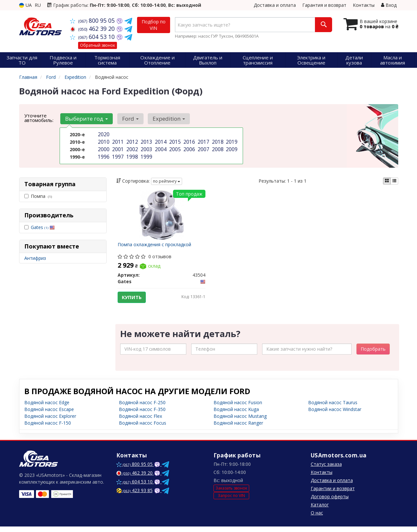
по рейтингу (167, 181)
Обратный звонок (98, 45)
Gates (43, 227)
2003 (146, 148)
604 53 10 (93, 37)
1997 (117, 155)
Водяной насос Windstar (335, 415)
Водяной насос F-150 (48, 428)
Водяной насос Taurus (333, 408)
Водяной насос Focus (143, 428)
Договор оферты (330, 502)
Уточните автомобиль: (39, 118)
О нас (317, 518)
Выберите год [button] (86, 119)
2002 (132, 148)
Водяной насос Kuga (236, 415)
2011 (117, 141)
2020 (103, 134)
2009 (231, 148)
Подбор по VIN (154, 25)
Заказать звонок (231, 494)
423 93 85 (134, 496)
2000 (103, 148)
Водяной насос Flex (140, 422)
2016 (189, 141)
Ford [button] (128, 119)
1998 (132, 155)
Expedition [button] (165, 119)
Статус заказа (326, 470)
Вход (389, 5)
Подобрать (373, 354)
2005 (174, 148)
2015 (174, 141)
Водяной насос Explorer (50, 422)
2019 (231, 141)
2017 (203, 141)
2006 (189, 148)
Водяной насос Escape (49, 415)
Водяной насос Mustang (240, 422)
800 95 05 (93, 20)
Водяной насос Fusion (238, 408)
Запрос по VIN (231, 501)
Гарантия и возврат (324, 5)
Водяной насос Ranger (238, 428)
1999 (146, 155)
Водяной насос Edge (47, 408)
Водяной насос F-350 (142, 415)
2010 (103, 141)
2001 (117, 148)
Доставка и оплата (275, 5)
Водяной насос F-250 (142, 408)
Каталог (320, 510)
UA (25, 5)
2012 (132, 141)
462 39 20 (93, 29)
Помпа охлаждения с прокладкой (156, 246)
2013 (146, 141)
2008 (217, 148)
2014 (160, 141)
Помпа (38, 196)
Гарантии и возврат (333, 494)
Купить (134, 299)
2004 (160, 148)
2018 (217, 141)
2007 (203, 148)
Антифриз (35, 258)
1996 (103, 155)
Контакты (364, 5)
